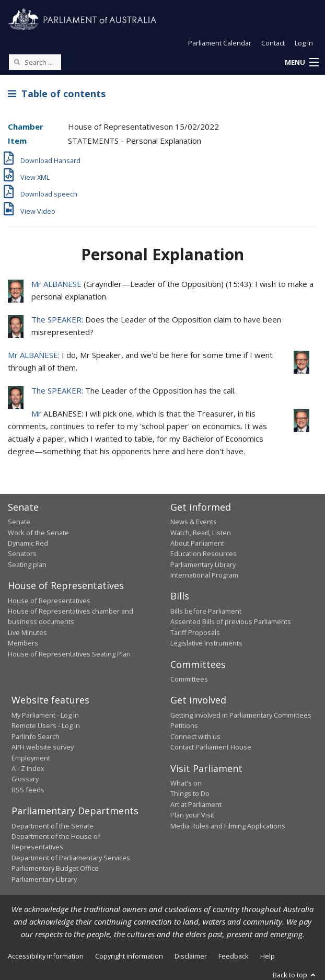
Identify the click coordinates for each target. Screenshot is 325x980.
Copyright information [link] (129, 956)
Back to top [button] (295, 975)
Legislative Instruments (206, 643)
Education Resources (204, 554)
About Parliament (197, 543)
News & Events (194, 522)
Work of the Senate (38, 533)
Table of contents (57, 94)
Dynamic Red (28, 543)
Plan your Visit (192, 815)
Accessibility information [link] (46, 956)
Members (23, 643)
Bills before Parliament (206, 611)
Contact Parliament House (211, 747)
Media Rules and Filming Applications (228, 826)
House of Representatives (49, 601)
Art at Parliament (196, 804)
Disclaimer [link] (191, 956)
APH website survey (43, 747)
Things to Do (190, 793)
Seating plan (27, 564)
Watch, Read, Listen (201, 533)
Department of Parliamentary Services (71, 858)
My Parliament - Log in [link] (45, 715)
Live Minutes (27, 632)
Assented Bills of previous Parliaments (231, 621)
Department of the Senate (53, 826)
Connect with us (195, 736)
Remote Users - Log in (46, 725)
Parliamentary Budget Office (55, 868)
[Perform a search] (17, 62)
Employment (31, 758)
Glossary (25, 779)
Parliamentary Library (203, 564)
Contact (273, 43)
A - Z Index (28, 768)
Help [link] (268, 956)
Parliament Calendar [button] (220, 43)
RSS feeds (28, 790)
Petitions (184, 725)
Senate (19, 522)
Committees (189, 679)
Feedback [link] (234, 956)
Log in (304, 43)
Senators (22, 554)
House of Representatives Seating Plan (69, 654)
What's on (186, 783)
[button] (301, 63)
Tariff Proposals (195, 632)
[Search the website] (35, 62)
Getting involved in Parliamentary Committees (241, 715)
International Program (204, 575)
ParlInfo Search (36, 736)
